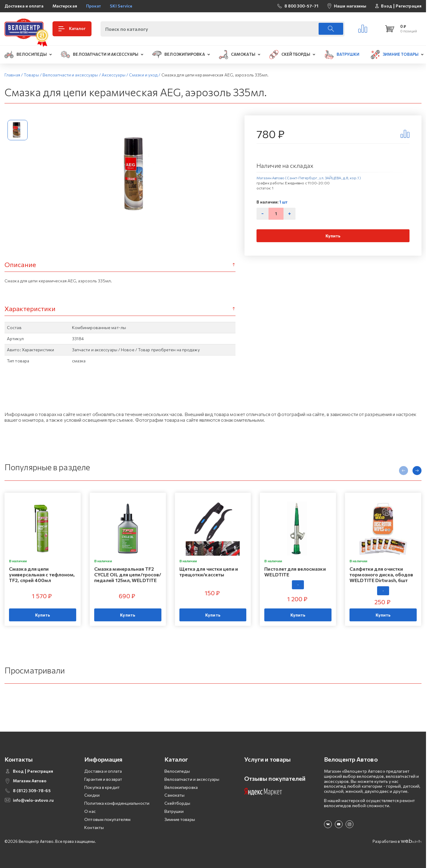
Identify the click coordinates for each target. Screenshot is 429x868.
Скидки (92, 795)
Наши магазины (350, 6)
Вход (386, 6)
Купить (333, 236)
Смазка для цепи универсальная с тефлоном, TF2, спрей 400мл (42, 574)
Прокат (94, 6)
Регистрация (409, 6)
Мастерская (65, 6)
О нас (90, 811)
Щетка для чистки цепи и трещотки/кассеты (209, 572)
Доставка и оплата (24, 6)
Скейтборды (177, 803)
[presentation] (403, 471)
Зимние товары (180, 819)
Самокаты (175, 795)
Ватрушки (174, 811)
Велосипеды (177, 771)
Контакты (94, 827)
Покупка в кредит (102, 787)
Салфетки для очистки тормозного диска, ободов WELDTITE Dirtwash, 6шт (381, 574)
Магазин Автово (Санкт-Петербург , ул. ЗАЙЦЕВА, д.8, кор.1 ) (309, 178)
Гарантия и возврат (103, 779)
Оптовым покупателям (107, 819)
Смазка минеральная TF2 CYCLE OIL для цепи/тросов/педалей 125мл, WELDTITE (128, 574)
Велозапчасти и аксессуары (192, 779)
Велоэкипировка (181, 787)
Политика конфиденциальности (117, 803)
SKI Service (121, 6)
